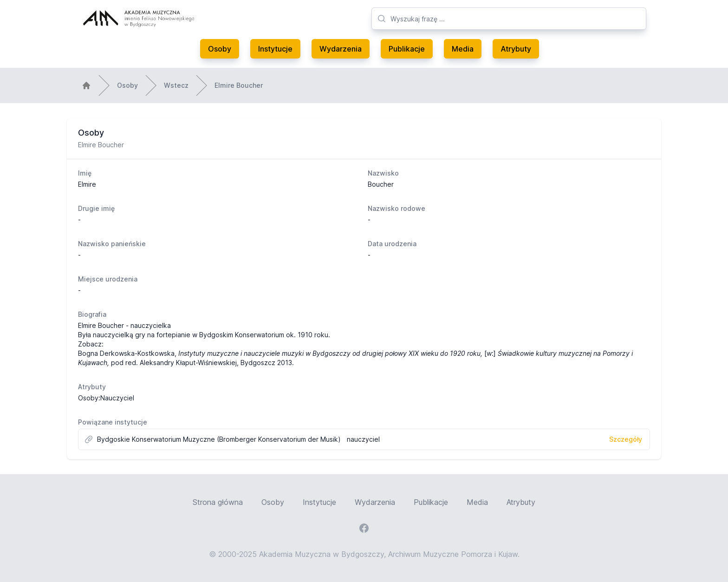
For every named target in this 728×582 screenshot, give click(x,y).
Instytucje (275, 49)
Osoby (220, 49)
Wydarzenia (341, 49)
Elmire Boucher (239, 85)
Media (463, 49)
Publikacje (407, 49)
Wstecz (176, 85)
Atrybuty (516, 49)
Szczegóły (626, 439)
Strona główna (218, 502)
